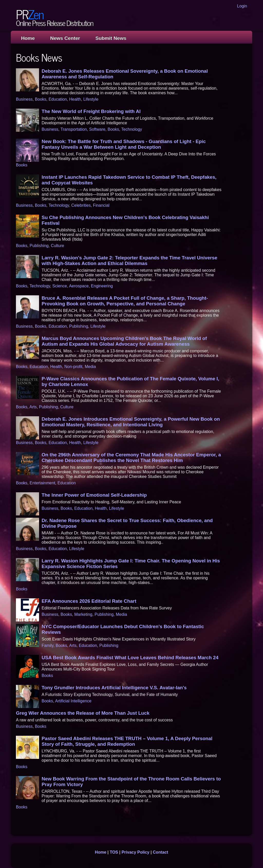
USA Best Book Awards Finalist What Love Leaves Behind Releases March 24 (130, 658)
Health (75, 99)
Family (48, 645)
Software (97, 129)
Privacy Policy (135, 852)
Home (28, 38)
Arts (33, 407)
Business (24, 99)
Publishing (39, 246)
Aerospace (79, 286)
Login (242, 6)
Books (41, 99)
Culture (58, 246)
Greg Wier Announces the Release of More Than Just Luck (83, 713)
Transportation (74, 129)
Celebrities (81, 205)
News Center (65, 38)
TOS (114, 852)
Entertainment (42, 483)
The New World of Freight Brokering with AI (91, 111)
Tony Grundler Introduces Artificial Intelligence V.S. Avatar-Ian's (114, 688)
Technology (132, 129)
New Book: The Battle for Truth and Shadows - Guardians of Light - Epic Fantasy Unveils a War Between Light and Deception (124, 144)
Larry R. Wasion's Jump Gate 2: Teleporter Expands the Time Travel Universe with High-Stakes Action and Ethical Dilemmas (129, 261)
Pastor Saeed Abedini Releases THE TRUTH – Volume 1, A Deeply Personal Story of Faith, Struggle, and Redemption (127, 741)
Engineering (102, 286)
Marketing (83, 614)
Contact (161, 852)
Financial (101, 205)
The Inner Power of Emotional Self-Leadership (94, 495)
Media (90, 367)
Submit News (111, 38)
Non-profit (73, 367)
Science (60, 286)
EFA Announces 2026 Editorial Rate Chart (89, 601)
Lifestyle (91, 99)
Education (58, 99)
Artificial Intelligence (73, 701)
